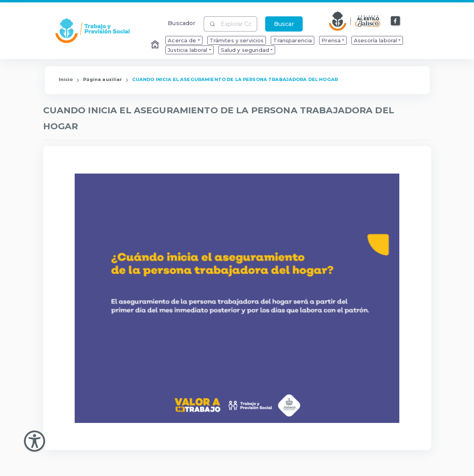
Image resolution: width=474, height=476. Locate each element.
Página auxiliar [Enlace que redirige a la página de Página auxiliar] (103, 79)
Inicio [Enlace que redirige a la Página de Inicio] (66, 79)
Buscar (284, 24)
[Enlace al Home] (156, 45)
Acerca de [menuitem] (182, 40)
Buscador (181, 23)
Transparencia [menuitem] (293, 40)
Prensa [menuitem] (331, 40)
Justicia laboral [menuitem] (187, 50)
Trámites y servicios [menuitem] (237, 40)
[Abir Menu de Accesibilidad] (35, 441)
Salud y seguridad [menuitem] (245, 50)
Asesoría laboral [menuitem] (375, 40)
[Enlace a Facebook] (396, 21)
